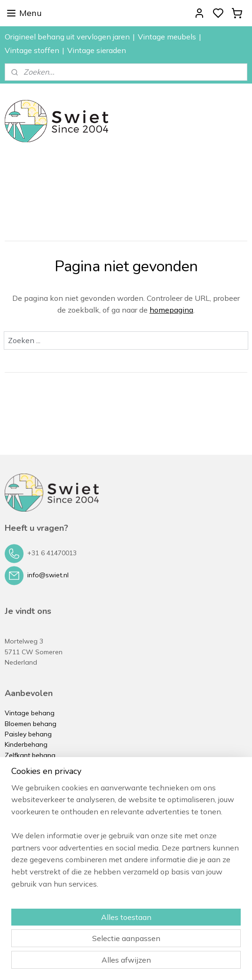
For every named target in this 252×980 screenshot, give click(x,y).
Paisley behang (28, 734)
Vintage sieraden (97, 50)
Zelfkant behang (30, 755)
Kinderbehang (26, 744)
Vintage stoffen (32, 50)
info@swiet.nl (48, 575)
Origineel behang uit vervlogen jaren (67, 37)
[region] (126, 840)
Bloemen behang (31, 724)
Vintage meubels (167, 37)
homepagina (171, 310)
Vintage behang (30, 713)
